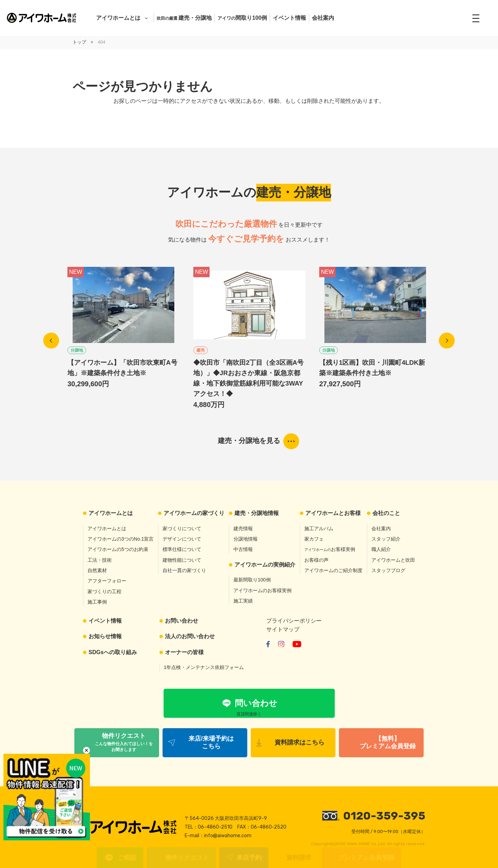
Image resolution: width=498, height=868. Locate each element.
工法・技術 (100, 560)
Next (447, 341)
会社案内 (323, 18)
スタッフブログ (388, 570)
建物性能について (182, 560)
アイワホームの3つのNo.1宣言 (121, 539)
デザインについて (182, 539)
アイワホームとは (118, 18)
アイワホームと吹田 (393, 560)
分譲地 (77, 350)
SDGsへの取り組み (113, 652)
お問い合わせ (182, 621)
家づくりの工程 (104, 591)
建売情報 (243, 528)
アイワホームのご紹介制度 (333, 570)
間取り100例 (242, 18)
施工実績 (243, 601)
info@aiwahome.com (228, 836)
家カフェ (314, 539)
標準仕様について (182, 549)
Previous (51, 341)
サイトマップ (283, 629)
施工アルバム (319, 528)
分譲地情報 (246, 539)
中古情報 (243, 549)
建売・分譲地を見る (249, 441)
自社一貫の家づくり (184, 570)
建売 (201, 350)
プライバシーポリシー (294, 621)
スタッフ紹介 (386, 539)
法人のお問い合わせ (190, 636)
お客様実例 (330, 549)
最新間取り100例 (252, 580)
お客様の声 (316, 560)
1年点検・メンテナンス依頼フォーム (204, 667)
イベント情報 (289, 18)
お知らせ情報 (105, 636)
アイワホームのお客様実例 (262, 590)
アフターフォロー (107, 581)
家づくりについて (182, 528)
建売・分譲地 (184, 18)
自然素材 (97, 570)
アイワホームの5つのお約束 (118, 549)
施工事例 (97, 602)
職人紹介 (381, 549)
